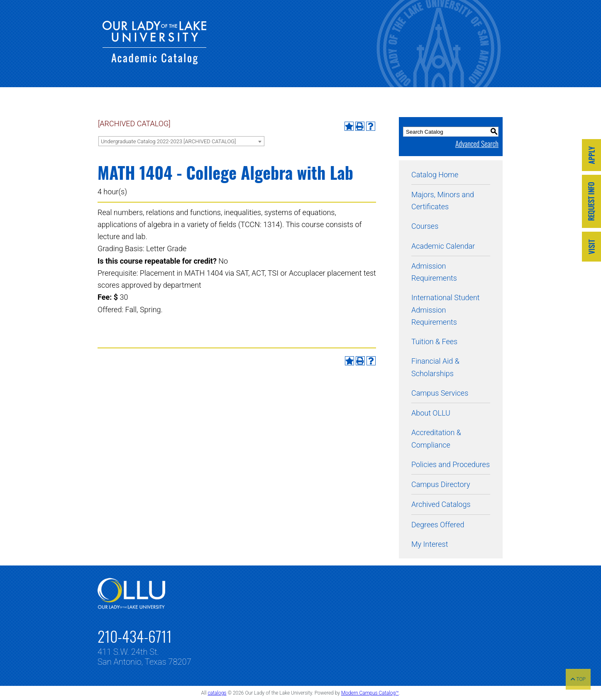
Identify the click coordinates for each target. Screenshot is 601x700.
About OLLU (431, 413)
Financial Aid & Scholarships (435, 367)
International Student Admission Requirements (446, 310)
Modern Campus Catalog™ (370, 693)
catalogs (217, 693)
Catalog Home (435, 175)
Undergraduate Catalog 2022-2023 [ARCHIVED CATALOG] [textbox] (168, 141)
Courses (425, 226)
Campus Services (440, 393)
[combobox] (181, 141)
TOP (578, 679)
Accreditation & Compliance (436, 438)
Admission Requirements (434, 272)
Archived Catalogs (441, 504)
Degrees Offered (438, 525)
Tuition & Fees (434, 341)
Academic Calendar (443, 246)
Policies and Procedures (451, 464)
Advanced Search (477, 144)
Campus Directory (441, 484)
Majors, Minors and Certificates (443, 201)
